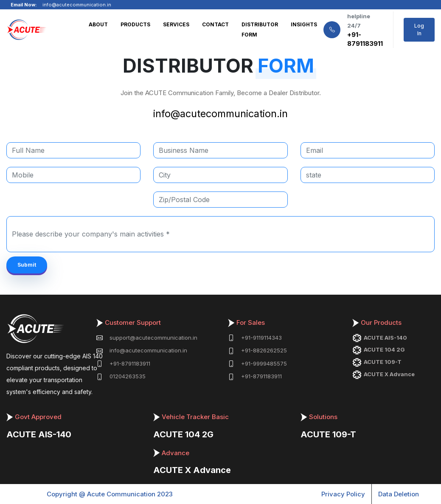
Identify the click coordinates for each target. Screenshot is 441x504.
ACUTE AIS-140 (39, 434)
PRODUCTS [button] (135, 24)
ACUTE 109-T (328, 434)
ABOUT (98, 24)
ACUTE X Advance (192, 470)
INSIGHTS (304, 24)
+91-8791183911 (365, 39)
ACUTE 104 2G (183, 434)
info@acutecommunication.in (220, 114)
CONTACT (215, 24)
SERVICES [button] (176, 24)
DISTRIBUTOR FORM (260, 30)
